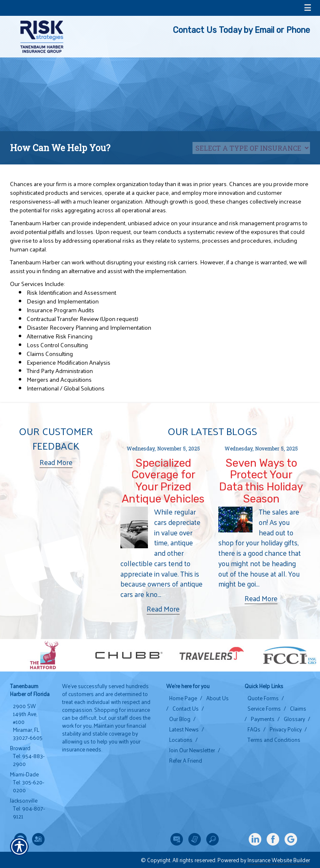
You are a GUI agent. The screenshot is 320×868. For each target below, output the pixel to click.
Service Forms (264, 709)
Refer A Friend (186, 761)
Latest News (184, 729)
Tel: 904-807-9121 (29, 812)
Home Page (183, 698)
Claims (298, 709)
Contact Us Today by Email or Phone (241, 30)
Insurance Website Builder (279, 860)
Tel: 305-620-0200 (29, 786)
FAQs (254, 729)
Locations (181, 740)
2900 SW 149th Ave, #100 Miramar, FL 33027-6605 (28, 722)
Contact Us (186, 709)
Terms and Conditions (274, 740)
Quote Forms (263, 698)
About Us (217, 698)
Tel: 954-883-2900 (29, 760)
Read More (56, 462)
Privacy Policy (286, 729)
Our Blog (180, 719)
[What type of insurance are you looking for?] (251, 148)
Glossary (294, 719)
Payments (263, 719)
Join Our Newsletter (192, 750)
